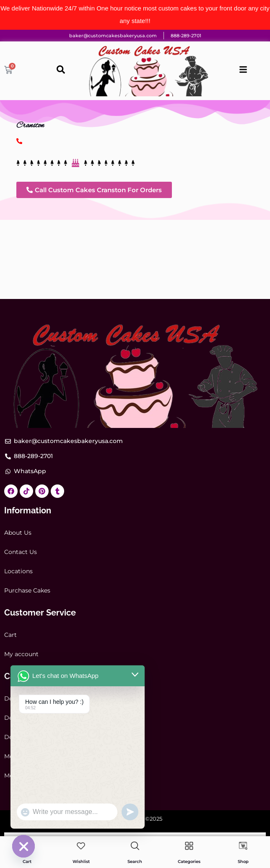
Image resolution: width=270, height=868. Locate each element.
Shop (243, 862)
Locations (18, 571)
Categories (189, 862)
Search (135, 862)
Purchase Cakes (27, 590)
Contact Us (21, 552)
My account (21, 654)
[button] (94, 190)
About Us (18, 533)
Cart (10, 635)
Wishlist (81, 862)
